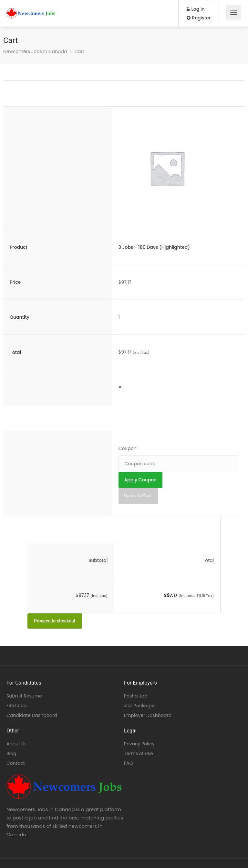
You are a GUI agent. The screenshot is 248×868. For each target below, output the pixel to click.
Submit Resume (24, 696)
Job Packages (140, 706)
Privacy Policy (139, 744)
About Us (16, 744)
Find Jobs (17, 706)
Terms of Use (139, 753)
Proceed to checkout (55, 621)
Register (199, 18)
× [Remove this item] (120, 387)
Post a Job (136, 696)
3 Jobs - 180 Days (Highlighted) (154, 247)
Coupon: (128, 448)
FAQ (129, 763)
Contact (16, 763)
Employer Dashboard (148, 715)
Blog (11, 753)
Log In (196, 9)
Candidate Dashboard (32, 715)
